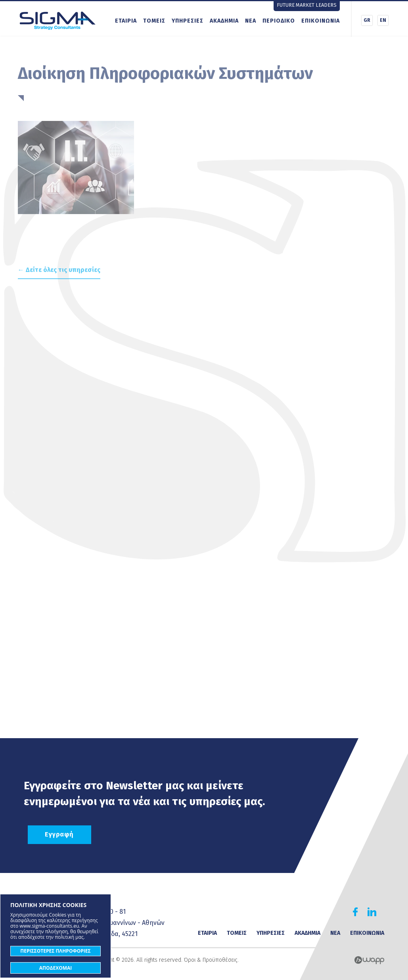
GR (367, 20)
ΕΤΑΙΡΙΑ (126, 21)
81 (123, 912)
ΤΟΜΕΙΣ (154, 21)
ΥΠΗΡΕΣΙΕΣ (188, 21)
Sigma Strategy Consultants (57, 20)
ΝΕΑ (251, 21)
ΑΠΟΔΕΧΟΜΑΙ (56, 968)
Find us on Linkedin (372, 912)
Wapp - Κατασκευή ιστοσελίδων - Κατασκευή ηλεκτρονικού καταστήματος (369, 960)
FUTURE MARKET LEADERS (307, 5)
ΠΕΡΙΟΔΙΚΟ (279, 21)
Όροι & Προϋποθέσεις (211, 960)
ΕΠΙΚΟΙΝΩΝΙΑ (321, 21)
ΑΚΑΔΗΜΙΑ (224, 21)
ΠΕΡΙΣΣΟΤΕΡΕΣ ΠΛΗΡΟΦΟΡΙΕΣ (55, 951)
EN (383, 20)
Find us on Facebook (355, 912)
